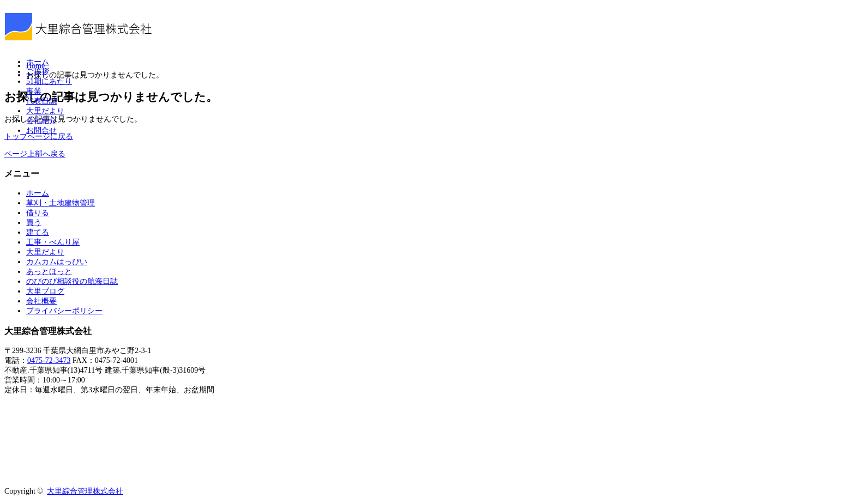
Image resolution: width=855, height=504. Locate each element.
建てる (38, 232)
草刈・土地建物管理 (61, 203)
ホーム (38, 62)
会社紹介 (41, 121)
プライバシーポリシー (64, 311)
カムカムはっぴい (57, 262)
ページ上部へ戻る (35, 154)
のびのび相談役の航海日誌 (72, 281)
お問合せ (41, 130)
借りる (38, 213)
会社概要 (41, 301)
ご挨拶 (38, 72)
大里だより (45, 111)
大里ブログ (45, 291)
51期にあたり (49, 81)
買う (34, 223)
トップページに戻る (39, 136)
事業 (34, 91)
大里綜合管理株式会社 (85, 491)
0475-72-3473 (49, 360)
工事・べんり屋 (53, 242)
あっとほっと (49, 272)
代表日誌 (41, 101)
